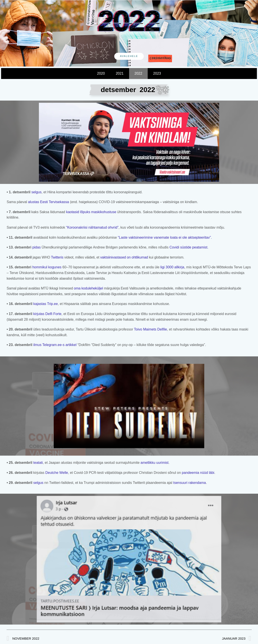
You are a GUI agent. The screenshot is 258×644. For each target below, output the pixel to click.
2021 (120, 73)
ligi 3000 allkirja (172, 267)
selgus (36, 192)
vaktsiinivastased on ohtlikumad (124, 257)
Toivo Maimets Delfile (150, 329)
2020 (101, 73)
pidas (36, 247)
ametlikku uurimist (154, 463)
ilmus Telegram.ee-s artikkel (55, 345)
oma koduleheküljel (88, 288)
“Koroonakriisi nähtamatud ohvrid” (92, 227)
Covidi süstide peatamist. (188, 247)
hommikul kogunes (47, 267)
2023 (157, 73)
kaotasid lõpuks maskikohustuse (91, 212)
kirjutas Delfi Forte (47, 314)
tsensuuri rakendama (190, 483)
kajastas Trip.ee (45, 304)
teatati (38, 463)
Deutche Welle (57, 473)
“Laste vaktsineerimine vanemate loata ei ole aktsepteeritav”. (165, 237)
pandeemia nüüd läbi (198, 473)
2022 (139, 73)
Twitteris (57, 257)
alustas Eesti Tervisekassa (48, 202)
